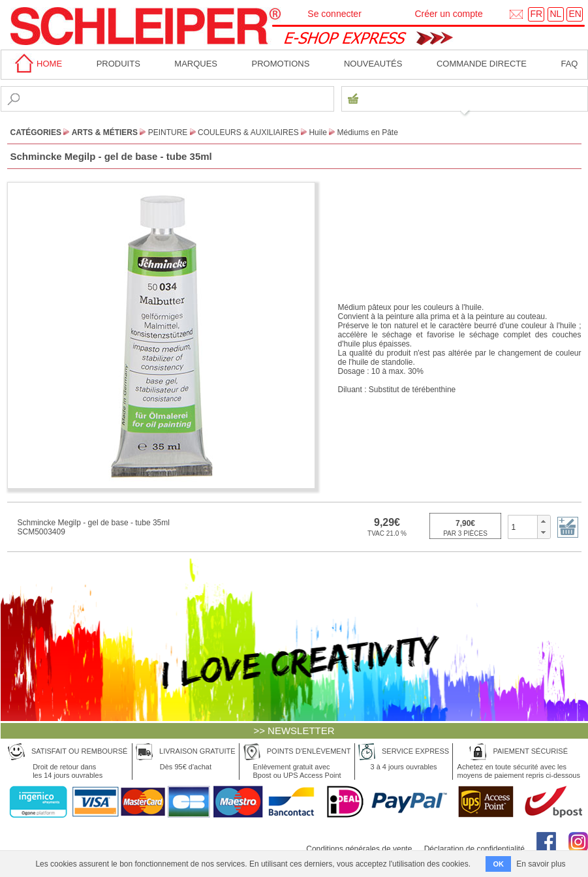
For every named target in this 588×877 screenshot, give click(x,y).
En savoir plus (541, 864)
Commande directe (482, 64)
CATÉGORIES (36, 132)
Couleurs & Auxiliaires (248, 132)
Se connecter (334, 14)
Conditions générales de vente (359, 849)
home (37, 64)
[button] (543, 521)
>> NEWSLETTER (294, 731)
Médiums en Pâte (368, 132)
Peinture (168, 132)
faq (569, 64)
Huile (317, 132)
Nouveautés (373, 64)
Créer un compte (448, 14)
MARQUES (196, 64)
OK (498, 864)
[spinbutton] (523, 527)
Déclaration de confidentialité (474, 849)
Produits (118, 64)
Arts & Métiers (105, 132)
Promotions (281, 64)
